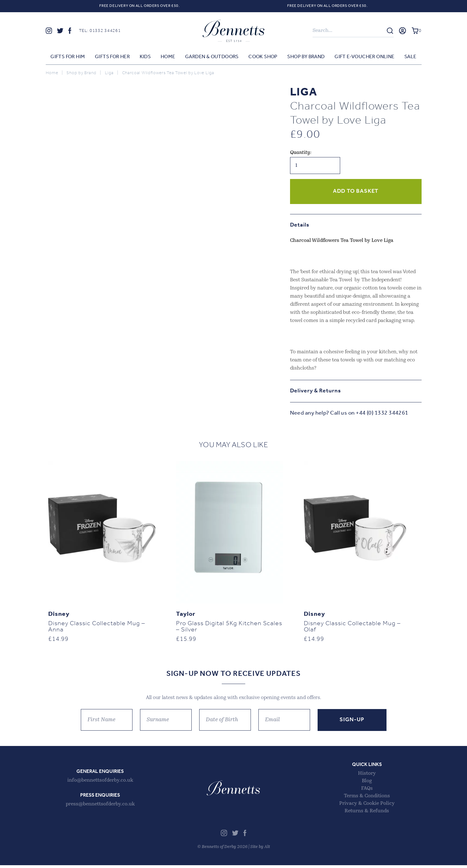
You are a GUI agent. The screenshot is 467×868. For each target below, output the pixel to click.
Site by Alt (260, 850)
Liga (109, 73)
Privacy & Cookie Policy (367, 806)
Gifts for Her (112, 57)
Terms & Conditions (367, 799)
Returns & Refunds (367, 814)
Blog (367, 784)
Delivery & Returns (316, 391)
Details (300, 225)
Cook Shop (263, 57)
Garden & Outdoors (212, 57)
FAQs (367, 791)
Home (168, 57)
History (367, 776)
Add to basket (356, 192)
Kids (145, 57)
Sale (410, 57)
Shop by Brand (306, 57)
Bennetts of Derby (234, 31)
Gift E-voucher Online (364, 57)
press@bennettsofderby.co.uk (100, 807)
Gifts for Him (68, 57)
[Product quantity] (315, 166)
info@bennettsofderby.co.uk (100, 783)
